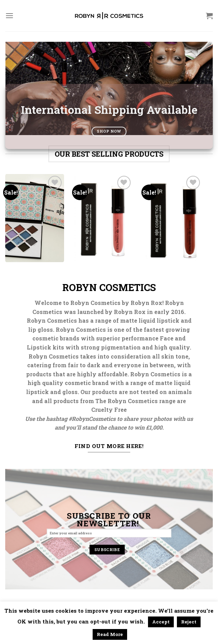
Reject (189, 622)
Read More (110, 634)
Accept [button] (161, 622)
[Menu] (9, 15)
